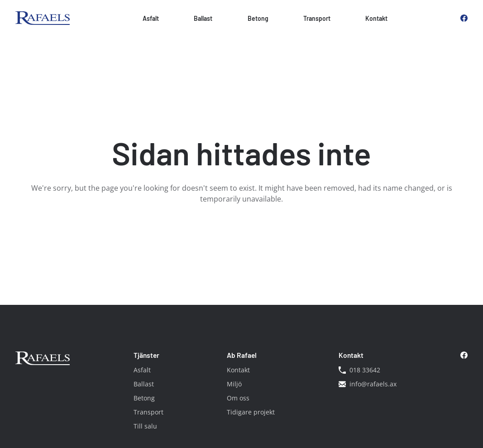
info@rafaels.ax (368, 384)
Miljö (234, 384)
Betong (258, 18)
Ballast (203, 18)
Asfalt (151, 18)
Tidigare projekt (251, 412)
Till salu (145, 426)
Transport (317, 18)
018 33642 (359, 370)
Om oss (238, 398)
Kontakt (376, 18)
